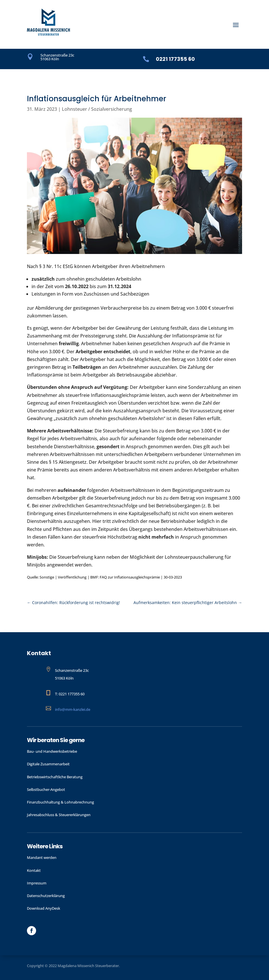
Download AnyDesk (44, 908)
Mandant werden (42, 857)
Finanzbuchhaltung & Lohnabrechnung (60, 802)
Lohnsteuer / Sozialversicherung (97, 109)
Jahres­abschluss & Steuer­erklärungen (59, 815)
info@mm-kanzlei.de (73, 709)
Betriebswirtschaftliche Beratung (55, 777)
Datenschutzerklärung (46, 896)
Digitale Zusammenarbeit (48, 764)
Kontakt (34, 870)
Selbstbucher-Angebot (46, 789)
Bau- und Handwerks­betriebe (52, 751)
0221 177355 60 (175, 59)
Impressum (37, 883)
